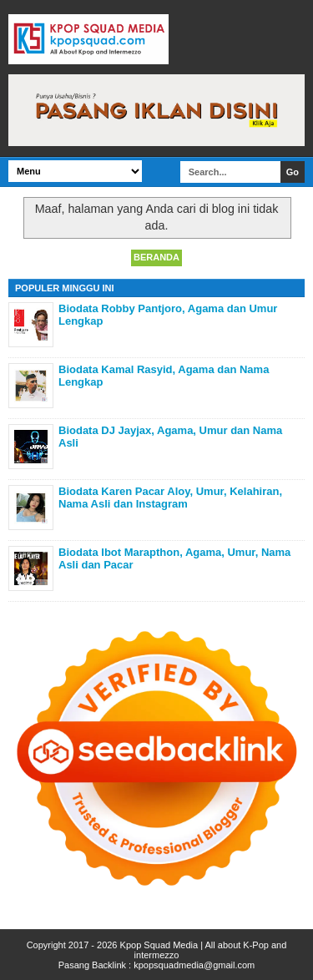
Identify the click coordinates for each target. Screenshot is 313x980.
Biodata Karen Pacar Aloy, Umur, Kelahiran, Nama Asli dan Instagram (170, 498)
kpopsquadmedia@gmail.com (194, 965)
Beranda (156, 257)
